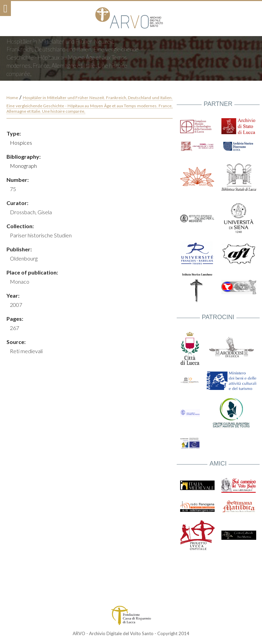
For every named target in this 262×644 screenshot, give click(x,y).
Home (12, 98)
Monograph (23, 166)
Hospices (21, 143)
